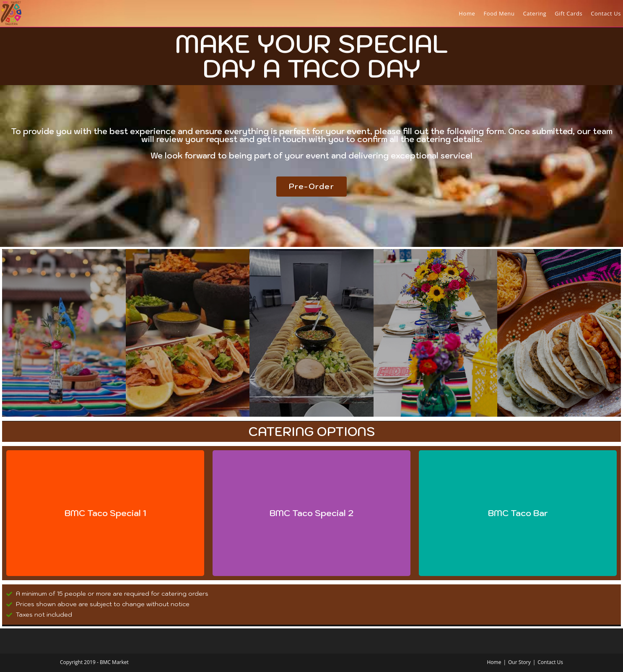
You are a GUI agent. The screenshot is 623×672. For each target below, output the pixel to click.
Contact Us (550, 662)
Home (494, 662)
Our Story (519, 662)
